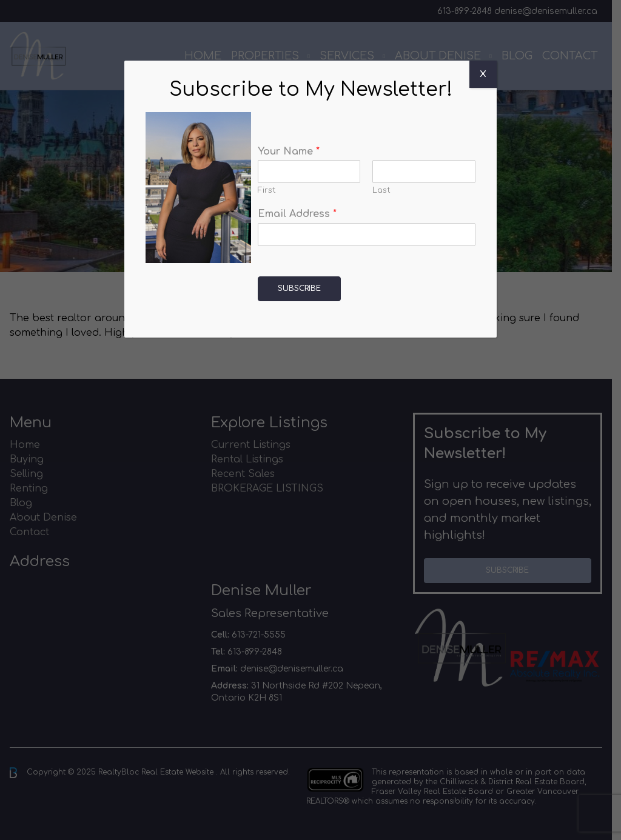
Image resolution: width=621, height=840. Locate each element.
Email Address (297, 214)
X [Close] (483, 74)
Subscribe (299, 288)
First (267, 190)
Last (381, 190)
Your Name (289, 152)
